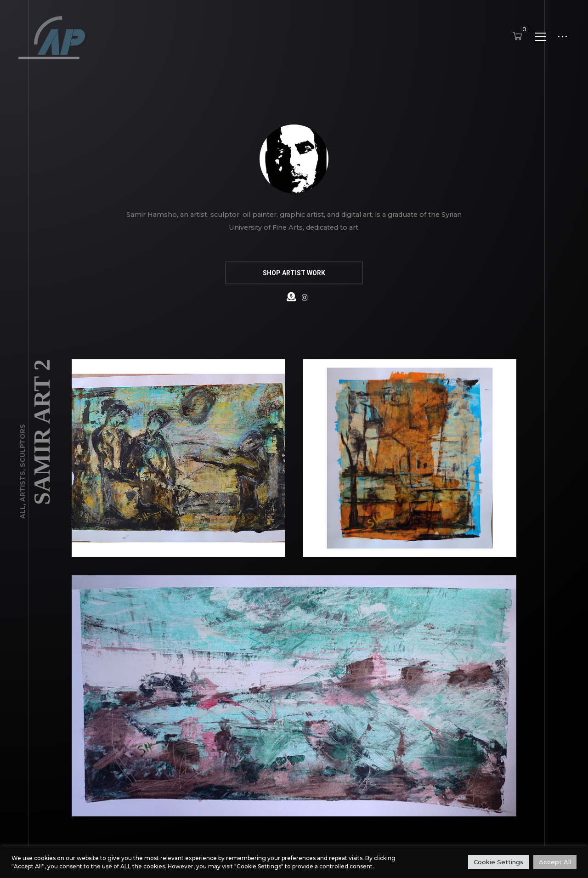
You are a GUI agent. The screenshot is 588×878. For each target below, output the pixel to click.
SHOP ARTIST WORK (294, 273)
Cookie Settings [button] (498, 862)
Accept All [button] (555, 862)
